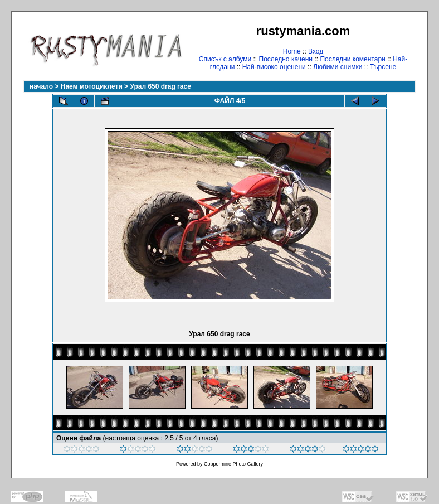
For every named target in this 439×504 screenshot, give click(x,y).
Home (292, 51)
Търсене (383, 67)
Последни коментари (352, 59)
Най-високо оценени (274, 67)
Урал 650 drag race (160, 86)
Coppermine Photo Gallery (233, 464)
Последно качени (286, 59)
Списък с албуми (225, 59)
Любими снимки (338, 67)
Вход (316, 51)
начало (41, 86)
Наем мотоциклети (92, 86)
